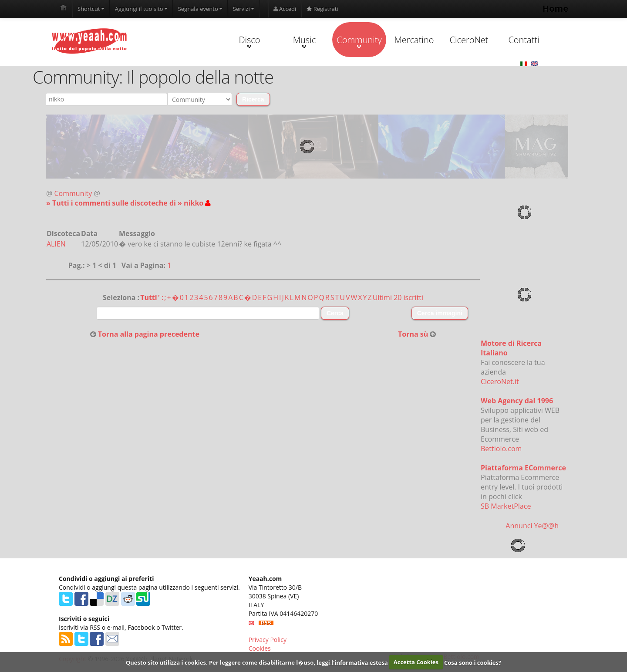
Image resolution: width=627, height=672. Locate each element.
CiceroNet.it (500, 382)
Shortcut (91, 9)
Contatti (524, 40)
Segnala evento (200, 9)
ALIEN (56, 244)
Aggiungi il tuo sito (141, 9)
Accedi (285, 9)
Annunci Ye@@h (532, 526)
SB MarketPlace (506, 506)
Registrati (322, 9)
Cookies (260, 648)
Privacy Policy (268, 640)
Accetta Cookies (416, 662)
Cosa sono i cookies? (473, 662)
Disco (249, 41)
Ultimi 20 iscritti (398, 297)
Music (304, 41)
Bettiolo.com (501, 449)
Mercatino (414, 40)
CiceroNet (469, 40)
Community (359, 41)
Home (555, 8)
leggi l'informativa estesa (352, 662)
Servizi (244, 9)
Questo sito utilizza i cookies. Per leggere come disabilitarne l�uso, (221, 662)
